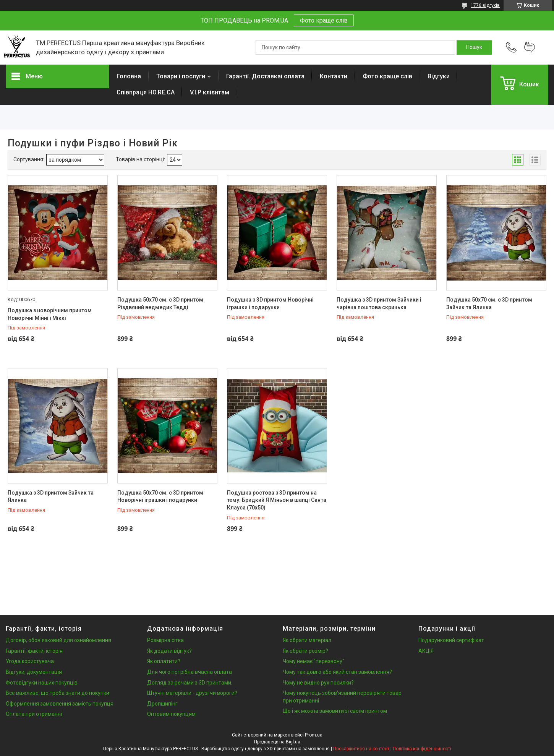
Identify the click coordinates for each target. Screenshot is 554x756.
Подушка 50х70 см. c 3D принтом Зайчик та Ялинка (489, 303)
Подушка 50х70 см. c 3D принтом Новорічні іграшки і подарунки (160, 496)
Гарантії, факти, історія (34, 651)
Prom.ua (314, 735)
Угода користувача (30, 661)
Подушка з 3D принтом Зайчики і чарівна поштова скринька (379, 303)
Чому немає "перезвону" (313, 661)
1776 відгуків (485, 5)
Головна (129, 76)
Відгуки (439, 76)
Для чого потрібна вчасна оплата (190, 672)
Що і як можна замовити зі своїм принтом (335, 711)
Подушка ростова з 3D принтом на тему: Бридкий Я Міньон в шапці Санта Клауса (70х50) (277, 500)
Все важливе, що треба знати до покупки (58, 693)
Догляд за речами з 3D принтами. (190, 683)
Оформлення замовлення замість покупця (60, 704)
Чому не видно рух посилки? (318, 683)
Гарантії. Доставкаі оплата (265, 76)
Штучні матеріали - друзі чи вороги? (192, 693)
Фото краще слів (324, 20)
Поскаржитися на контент (361, 749)
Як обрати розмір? (305, 651)
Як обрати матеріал (307, 640)
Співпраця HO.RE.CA (146, 92)
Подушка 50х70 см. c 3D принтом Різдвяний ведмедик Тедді (160, 303)
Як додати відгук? (169, 651)
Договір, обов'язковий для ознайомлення (58, 640)
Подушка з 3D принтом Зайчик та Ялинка (51, 496)
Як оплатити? (164, 661)
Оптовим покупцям (171, 714)
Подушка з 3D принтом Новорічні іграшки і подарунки (270, 303)
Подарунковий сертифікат (451, 640)
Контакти (334, 76)
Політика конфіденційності (422, 749)
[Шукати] (474, 47)
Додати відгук (530, 47)
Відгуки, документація (34, 672)
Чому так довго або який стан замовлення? (337, 672)
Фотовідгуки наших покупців (42, 683)
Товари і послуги (181, 76)
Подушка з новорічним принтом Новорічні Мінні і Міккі (50, 314)
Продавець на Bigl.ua (277, 742)
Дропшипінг (162, 704)
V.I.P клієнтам (210, 92)
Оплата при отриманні (34, 714)
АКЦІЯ (426, 651)
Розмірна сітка (165, 640)
